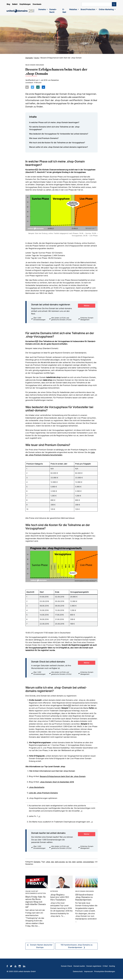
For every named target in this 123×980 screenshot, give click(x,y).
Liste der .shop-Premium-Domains (43, 793)
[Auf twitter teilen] (32, 87)
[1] (37, 170)
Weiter (87, 305)
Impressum (88, 971)
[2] (37, 341)
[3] (70, 705)
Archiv (37, 58)
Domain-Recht (53, 11)
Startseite (29, 58)
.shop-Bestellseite (37, 787)
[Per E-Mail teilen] (27, 87)
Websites (73, 9)
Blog (8, 4)
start (74, 862)
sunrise (79, 862)
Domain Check (67, 966)
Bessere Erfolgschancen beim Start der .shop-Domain (63, 776)
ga (67, 862)
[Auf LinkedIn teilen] (43, 87)
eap (52, 862)
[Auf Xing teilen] (37, 87)
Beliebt (15, 4)
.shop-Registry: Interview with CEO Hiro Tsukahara (60, 897)
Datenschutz (78, 971)
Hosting (112, 966)
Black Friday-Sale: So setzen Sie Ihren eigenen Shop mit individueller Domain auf (36, 901)
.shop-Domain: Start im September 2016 (57, 782)
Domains (42, 9)
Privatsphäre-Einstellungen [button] (105, 971)
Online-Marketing (106, 9)
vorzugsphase (88, 862)
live (70, 862)
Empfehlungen (25, 4)
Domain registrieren (94, 966)
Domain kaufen (79, 966)
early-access (60, 862)
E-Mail (64, 11)
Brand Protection (88, 9)
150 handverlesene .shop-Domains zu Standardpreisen (84, 897)
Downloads (37, 4)
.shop (48, 862)
